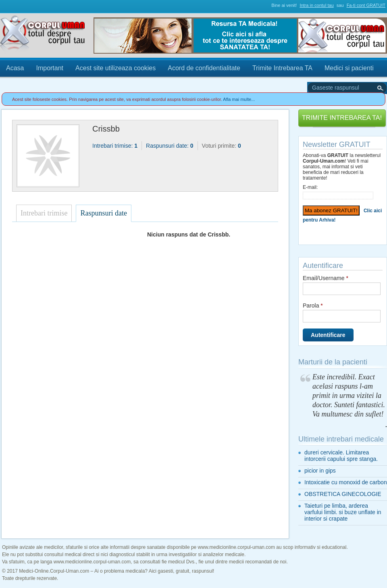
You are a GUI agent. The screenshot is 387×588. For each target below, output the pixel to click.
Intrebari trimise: (115, 146)
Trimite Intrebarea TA (282, 68)
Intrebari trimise (44, 213)
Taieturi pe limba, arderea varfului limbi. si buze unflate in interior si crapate (343, 512)
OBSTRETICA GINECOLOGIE (343, 494)
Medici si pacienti (349, 68)
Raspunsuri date (103, 213)
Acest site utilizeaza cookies (115, 68)
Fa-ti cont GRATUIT (366, 5)
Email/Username (326, 278)
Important (50, 68)
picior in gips (320, 471)
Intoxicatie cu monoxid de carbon (346, 482)
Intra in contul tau (316, 5)
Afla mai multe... (239, 99)
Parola (313, 306)
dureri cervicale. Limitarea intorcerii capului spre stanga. (341, 456)
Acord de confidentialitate (204, 68)
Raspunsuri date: (170, 146)
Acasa (15, 68)
